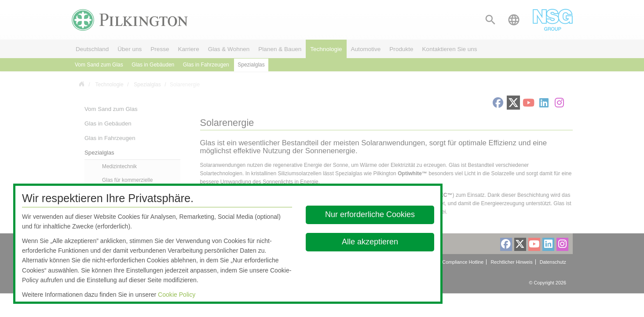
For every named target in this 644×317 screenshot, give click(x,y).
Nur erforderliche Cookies (370, 214)
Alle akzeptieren (370, 242)
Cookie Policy (177, 295)
